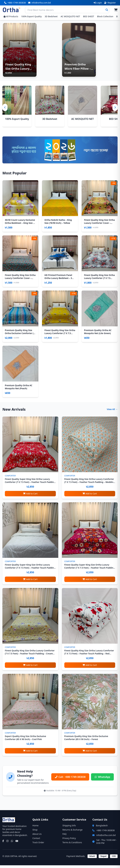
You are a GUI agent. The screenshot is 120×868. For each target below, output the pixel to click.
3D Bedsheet (51, 16)
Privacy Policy (69, 841)
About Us (37, 837)
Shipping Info (69, 828)
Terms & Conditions (72, 845)
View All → (112, 412)
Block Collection (105, 16)
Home (35, 828)
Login (98, 3)
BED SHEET (89, 16)
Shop (35, 832)
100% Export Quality (31, 16)
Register (110, 3)
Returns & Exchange (73, 832)
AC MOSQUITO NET (70, 16)
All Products (11, 16)
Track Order (38, 845)
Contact (36, 841)
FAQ (65, 837)
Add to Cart (30, 496)
